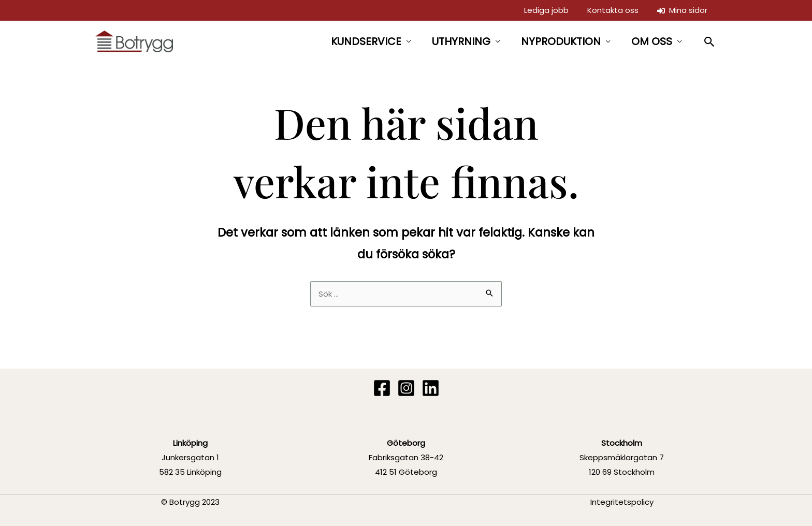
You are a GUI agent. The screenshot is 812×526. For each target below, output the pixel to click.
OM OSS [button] (652, 41)
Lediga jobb (546, 10)
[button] (710, 42)
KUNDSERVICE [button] (366, 41)
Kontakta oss (613, 10)
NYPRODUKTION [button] (561, 41)
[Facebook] (382, 388)
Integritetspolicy (622, 502)
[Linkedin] (431, 388)
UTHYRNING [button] (461, 41)
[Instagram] (406, 388)
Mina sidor (682, 10)
